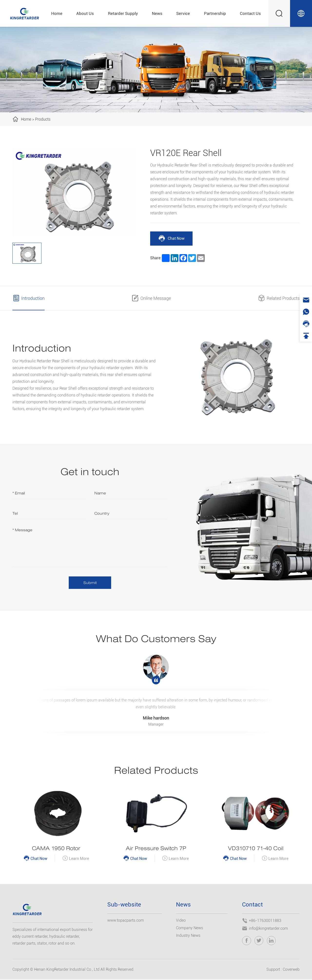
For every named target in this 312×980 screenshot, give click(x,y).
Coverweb (291, 970)
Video (181, 921)
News (157, 13)
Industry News (188, 936)
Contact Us (250, 13)
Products (43, 119)
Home (57, 13)
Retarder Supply (123, 13)
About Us (85, 13)
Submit (90, 583)
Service (183, 13)
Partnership (215, 13)
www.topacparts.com (126, 921)
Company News (190, 928)
